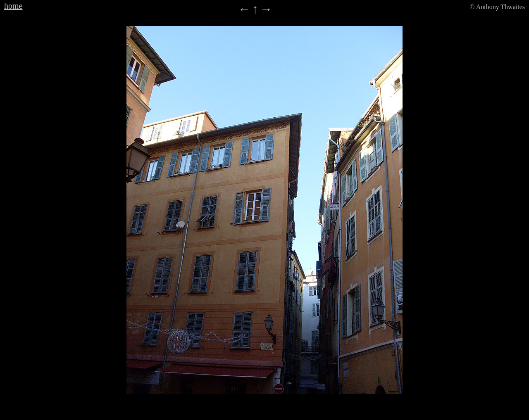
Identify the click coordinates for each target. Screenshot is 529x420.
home (13, 6)
